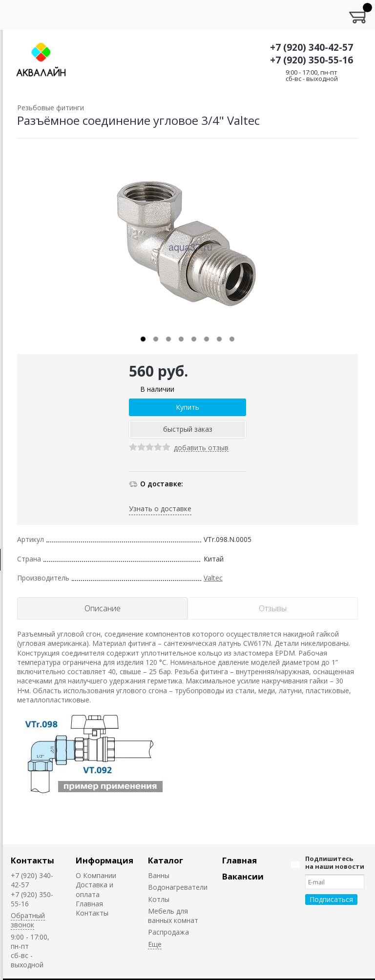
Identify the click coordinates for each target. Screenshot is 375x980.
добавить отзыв (201, 448)
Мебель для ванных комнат (173, 916)
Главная (89, 904)
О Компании (96, 875)
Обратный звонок (28, 920)
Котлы (159, 899)
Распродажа (168, 932)
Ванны (159, 875)
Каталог (166, 860)
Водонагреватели (178, 887)
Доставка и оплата (94, 889)
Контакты (32, 860)
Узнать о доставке (160, 509)
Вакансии (243, 876)
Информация (104, 860)
